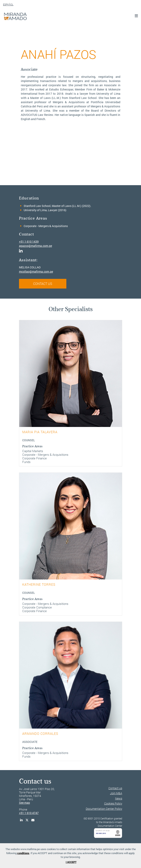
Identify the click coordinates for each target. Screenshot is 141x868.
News (119, 798)
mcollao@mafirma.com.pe (36, 272)
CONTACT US (43, 284)
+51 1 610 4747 (29, 813)
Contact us (115, 788)
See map (24, 803)
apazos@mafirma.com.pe (36, 246)
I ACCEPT (71, 862)
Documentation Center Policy (104, 809)
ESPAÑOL (8, 4)
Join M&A (116, 793)
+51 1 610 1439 (29, 241)
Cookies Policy (113, 803)
